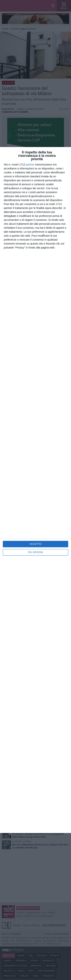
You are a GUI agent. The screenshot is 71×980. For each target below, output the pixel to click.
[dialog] (35, 490)
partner (30, 165)
